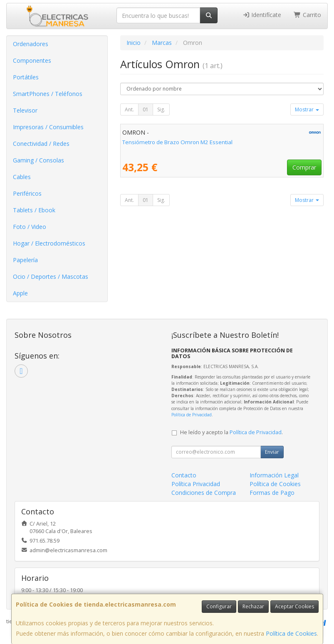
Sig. (161, 109)
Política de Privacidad (192, 415)
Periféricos (27, 193)
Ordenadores (31, 44)
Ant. (129, 109)
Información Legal (274, 475)
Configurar (219, 606)
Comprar (304, 167)
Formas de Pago (272, 493)
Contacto (184, 475)
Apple (20, 293)
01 (146, 109)
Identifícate (262, 15)
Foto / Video (30, 227)
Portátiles (26, 77)
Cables (22, 177)
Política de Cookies (291, 633)
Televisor (25, 110)
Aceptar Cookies (294, 606)
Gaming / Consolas (38, 160)
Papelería (25, 260)
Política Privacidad (196, 484)
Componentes (32, 60)
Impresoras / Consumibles (48, 127)
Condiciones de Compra (204, 493)
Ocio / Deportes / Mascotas (51, 277)
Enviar (272, 452)
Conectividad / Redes (41, 144)
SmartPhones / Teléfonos (48, 94)
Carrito (307, 15)
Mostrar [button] (307, 109)
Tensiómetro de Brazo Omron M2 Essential (177, 142)
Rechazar (253, 606)
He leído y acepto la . (231, 432)
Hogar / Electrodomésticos (49, 243)
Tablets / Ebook (34, 210)
